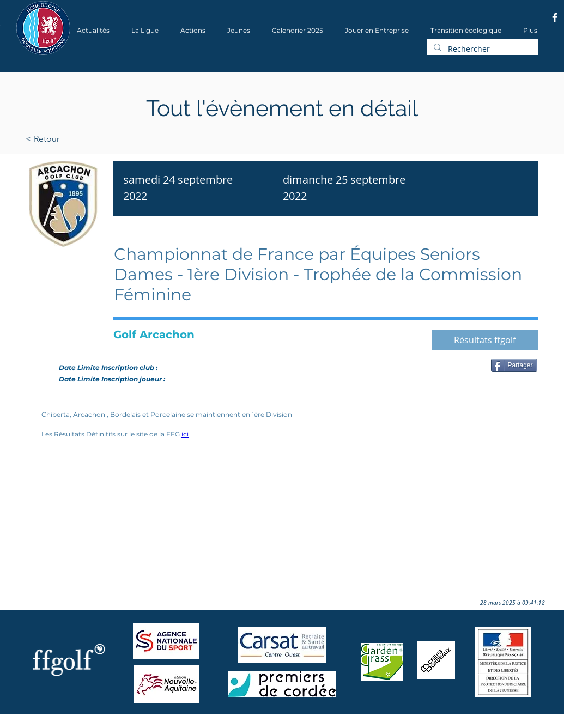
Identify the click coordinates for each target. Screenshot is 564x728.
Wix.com (163, 724)
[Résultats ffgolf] (485, 340)
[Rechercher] (481, 49)
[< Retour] (77, 139)
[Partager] (514, 365)
